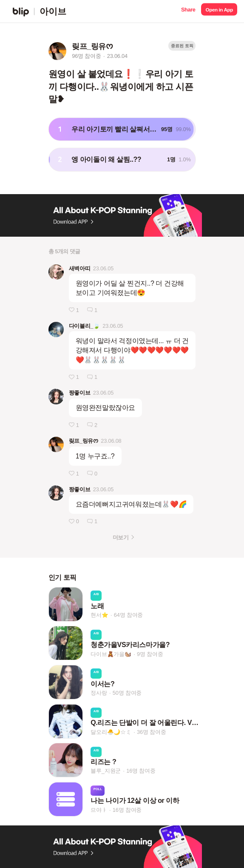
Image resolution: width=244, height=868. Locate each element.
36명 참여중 (151, 732)
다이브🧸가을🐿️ (111, 654)
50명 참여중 (127, 693)
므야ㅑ (99, 810)
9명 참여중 (150, 654)
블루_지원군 (106, 771)
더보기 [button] (121, 537)
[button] (188, 11)
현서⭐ (99, 615)
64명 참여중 (128, 615)
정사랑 (99, 693)
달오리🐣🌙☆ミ (111, 732)
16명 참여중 (141, 771)
